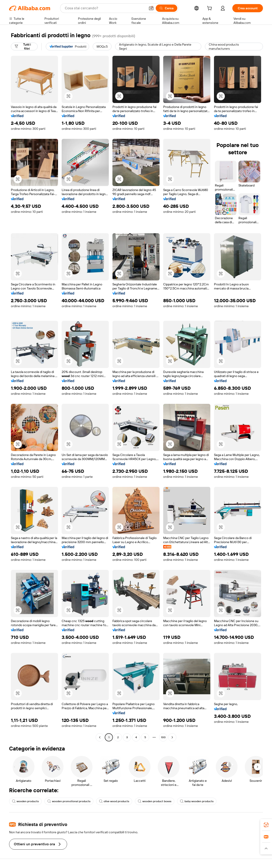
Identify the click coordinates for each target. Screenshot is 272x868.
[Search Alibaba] (105, 8)
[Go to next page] (172, 737)
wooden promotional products (69, 801)
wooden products (25, 801)
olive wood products (114, 801)
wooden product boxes (155, 801)
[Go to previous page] (100, 737)
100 (163, 737)
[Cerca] (166, 8)
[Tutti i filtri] (24, 47)
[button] (151, 8)
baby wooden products (197, 801)
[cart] (210, 9)
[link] (266, 825)
